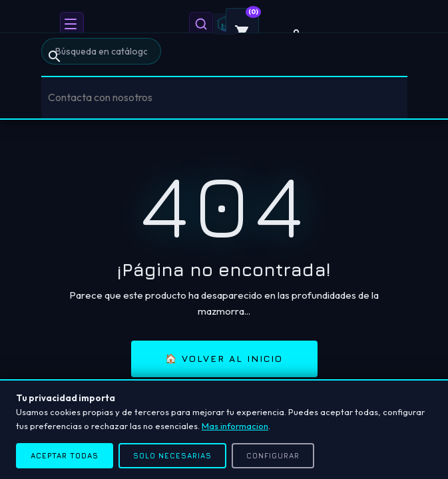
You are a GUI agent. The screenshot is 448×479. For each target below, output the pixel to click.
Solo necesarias (172, 455)
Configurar (273, 455)
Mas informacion (235, 426)
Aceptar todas (65, 455)
